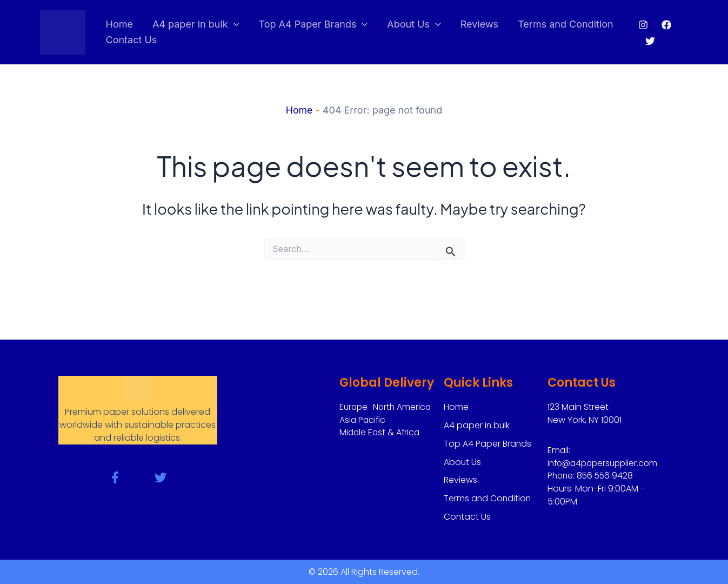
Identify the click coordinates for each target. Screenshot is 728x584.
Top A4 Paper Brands (313, 25)
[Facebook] (666, 25)
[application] (234, 25)
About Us (414, 25)
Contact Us (132, 40)
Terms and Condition (566, 24)
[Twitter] (650, 41)
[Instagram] (643, 25)
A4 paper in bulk (196, 25)
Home (119, 24)
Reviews (479, 24)
